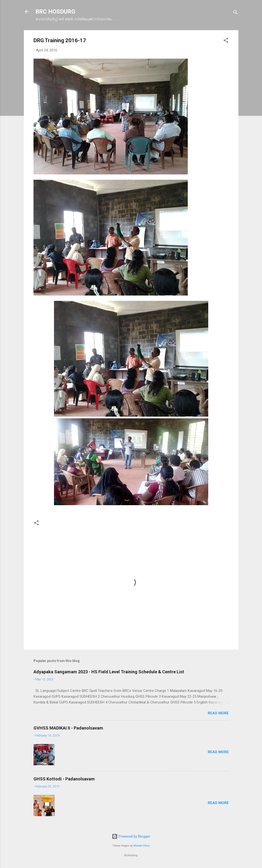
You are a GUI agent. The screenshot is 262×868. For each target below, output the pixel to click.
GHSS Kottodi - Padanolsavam (64, 779)
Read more (218, 713)
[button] (226, 41)
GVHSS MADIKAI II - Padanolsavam (68, 728)
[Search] (235, 13)
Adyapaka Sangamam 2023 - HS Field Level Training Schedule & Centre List (109, 672)
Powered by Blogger (131, 836)
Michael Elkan (141, 846)
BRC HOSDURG (55, 12)
